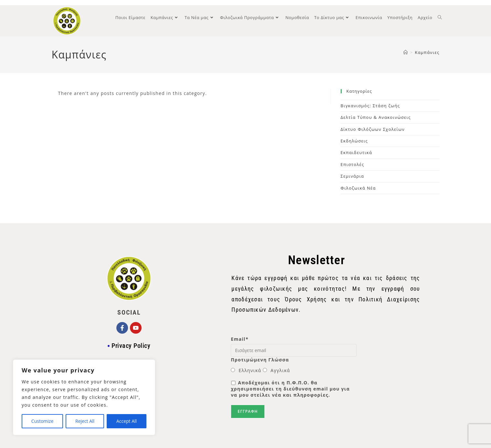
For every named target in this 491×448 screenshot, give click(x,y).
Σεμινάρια (352, 176)
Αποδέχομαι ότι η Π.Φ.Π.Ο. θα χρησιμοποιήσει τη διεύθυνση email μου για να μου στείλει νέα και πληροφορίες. (290, 389)
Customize (42, 421)
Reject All (85, 421)
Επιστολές (352, 164)
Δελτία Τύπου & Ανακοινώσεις (376, 117)
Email (240, 339)
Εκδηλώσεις (354, 141)
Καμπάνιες (427, 52)
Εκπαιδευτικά (357, 152)
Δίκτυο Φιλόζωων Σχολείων (373, 129)
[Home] (406, 52)
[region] (84, 397)
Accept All (127, 421)
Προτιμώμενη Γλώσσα (260, 360)
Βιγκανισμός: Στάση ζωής (370, 106)
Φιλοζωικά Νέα (358, 188)
